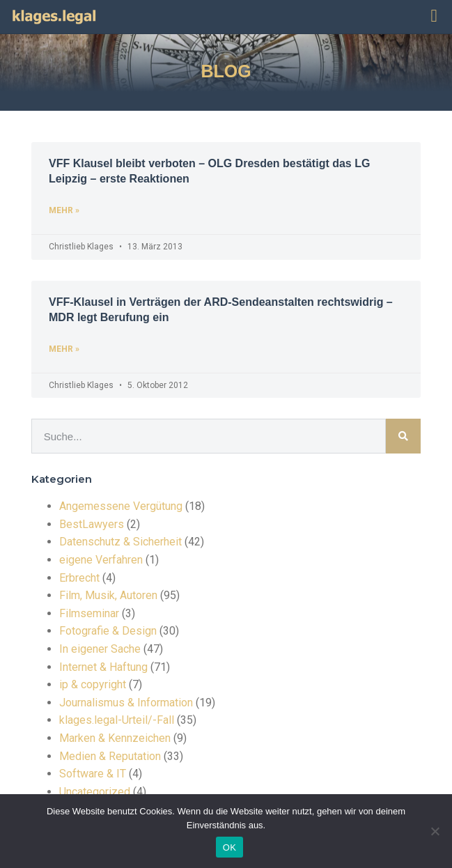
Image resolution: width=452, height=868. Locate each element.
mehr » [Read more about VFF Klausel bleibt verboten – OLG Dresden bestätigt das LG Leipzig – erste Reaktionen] (64, 210)
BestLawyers (92, 524)
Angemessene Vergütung (121, 506)
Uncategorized (95, 792)
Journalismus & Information (126, 703)
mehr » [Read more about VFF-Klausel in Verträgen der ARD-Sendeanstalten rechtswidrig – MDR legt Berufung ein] (64, 349)
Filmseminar (89, 613)
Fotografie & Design (108, 631)
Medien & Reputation (110, 756)
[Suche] (403, 436)
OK (229, 847)
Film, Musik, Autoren (108, 595)
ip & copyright (93, 684)
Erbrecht (79, 578)
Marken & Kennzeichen (115, 738)
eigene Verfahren (101, 560)
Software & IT (93, 774)
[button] (434, 16)
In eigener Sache (100, 649)
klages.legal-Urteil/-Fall (117, 720)
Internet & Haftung (103, 667)
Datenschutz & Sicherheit (120, 542)
